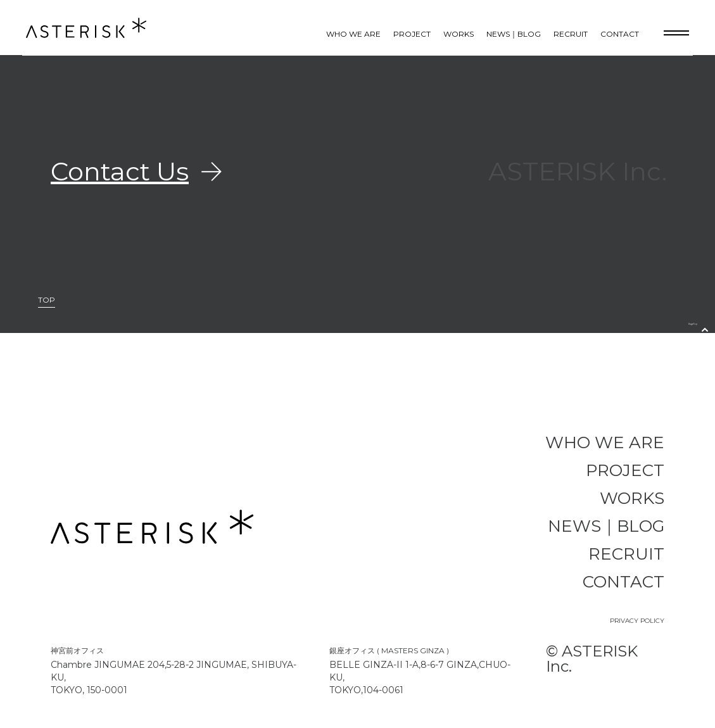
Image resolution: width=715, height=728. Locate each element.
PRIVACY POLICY (637, 621)
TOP (47, 300)
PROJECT (412, 34)
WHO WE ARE (353, 34)
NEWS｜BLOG (514, 34)
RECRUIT (571, 34)
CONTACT (620, 34)
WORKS (459, 34)
